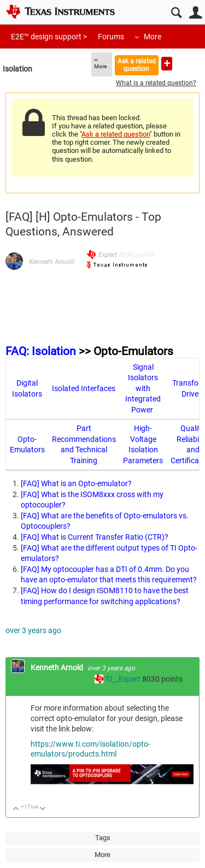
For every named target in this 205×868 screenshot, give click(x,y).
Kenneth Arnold (51, 262)
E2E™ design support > (49, 37)
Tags (103, 838)
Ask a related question (137, 65)
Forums (111, 37)
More (153, 37)
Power (142, 410)
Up (16, 809)
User (195, 13)
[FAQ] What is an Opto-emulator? (76, 483)
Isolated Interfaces (84, 388)
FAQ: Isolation (41, 351)
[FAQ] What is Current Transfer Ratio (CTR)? (95, 537)
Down (43, 809)
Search (176, 13)
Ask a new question (167, 64)
